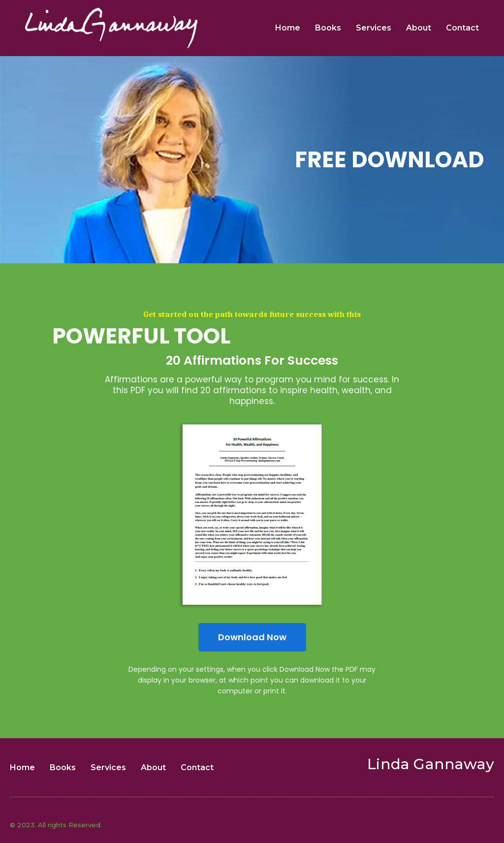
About (419, 28)
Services (374, 28)
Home (288, 28)
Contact (462, 28)
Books (328, 28)
